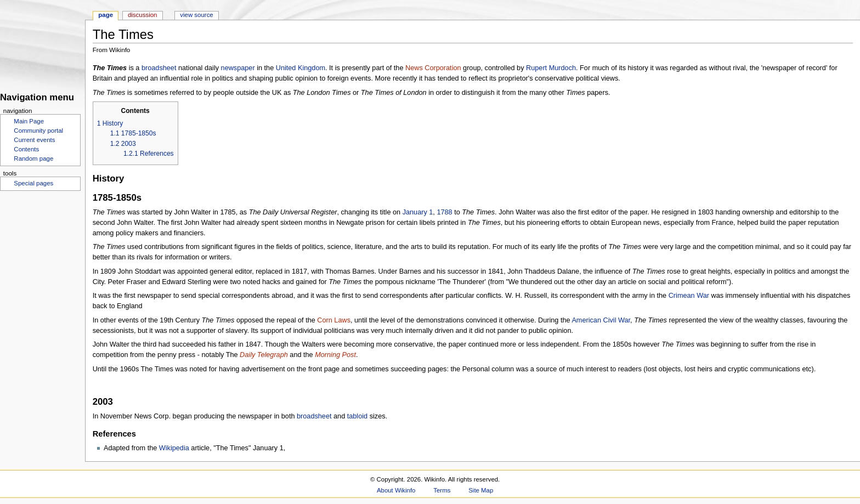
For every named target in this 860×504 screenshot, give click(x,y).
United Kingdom (301, 68)
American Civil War (601, 320)
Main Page (29, 121)
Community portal (38, 131)
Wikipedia (174, 448)
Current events (34, 140)
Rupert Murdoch (551, 68)
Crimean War (689, 296)
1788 (444, 212)
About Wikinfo (396, 490)
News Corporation (433, 68)
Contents (26, 149)
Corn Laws (334, 320)
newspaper (238, 68)
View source (196, 15)
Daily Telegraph (264, 355)
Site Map (481, 490)
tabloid (357, 416)
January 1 (418, 212)
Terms (442, 490)
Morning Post (335, 355)
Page (106, 15)
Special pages (33, 183)
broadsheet (159, 68)
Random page (33, 158)
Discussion (142, 15)
